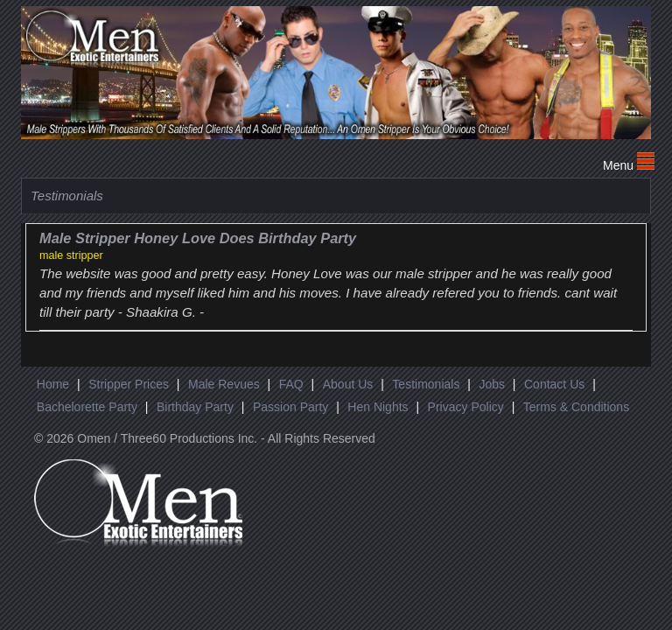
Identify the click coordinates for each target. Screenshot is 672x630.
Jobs (492, 384)
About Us (348, 384)
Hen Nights (378, 407)
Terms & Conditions (576, 407)
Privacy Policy (466, 407)
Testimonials (426, 384)
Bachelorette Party (87, 407)
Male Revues (224, 384)
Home (53, 384)
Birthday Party (195, 407)
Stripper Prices (129, 384)
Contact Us (554, 384)
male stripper (71, 255)
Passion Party (290, 407)
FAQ (291, 384)
